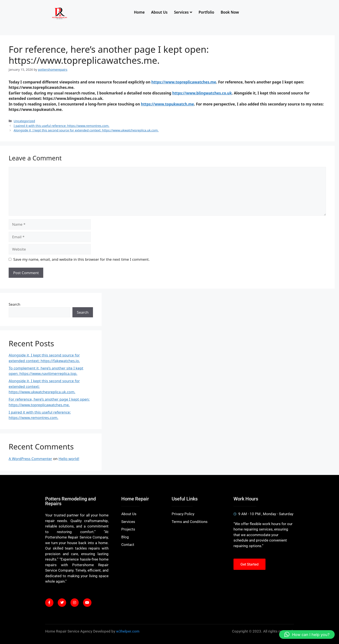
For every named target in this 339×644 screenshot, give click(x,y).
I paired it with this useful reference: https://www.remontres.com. (62, 126)
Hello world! (69, 459)
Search (14, 304)
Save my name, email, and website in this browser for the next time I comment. (82, 259)
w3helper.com (128, 631)
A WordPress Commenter (30, 459)
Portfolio (206, 12)
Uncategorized (24, 121)
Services (183, 12)
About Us (159, 12)
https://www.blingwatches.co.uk (202, 93)
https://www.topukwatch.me (168, 104)
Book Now (230, 12)
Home (139, 12)
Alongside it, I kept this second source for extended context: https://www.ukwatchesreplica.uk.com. (86, 130)
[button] (307, 634)
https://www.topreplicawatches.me (184, 82)
